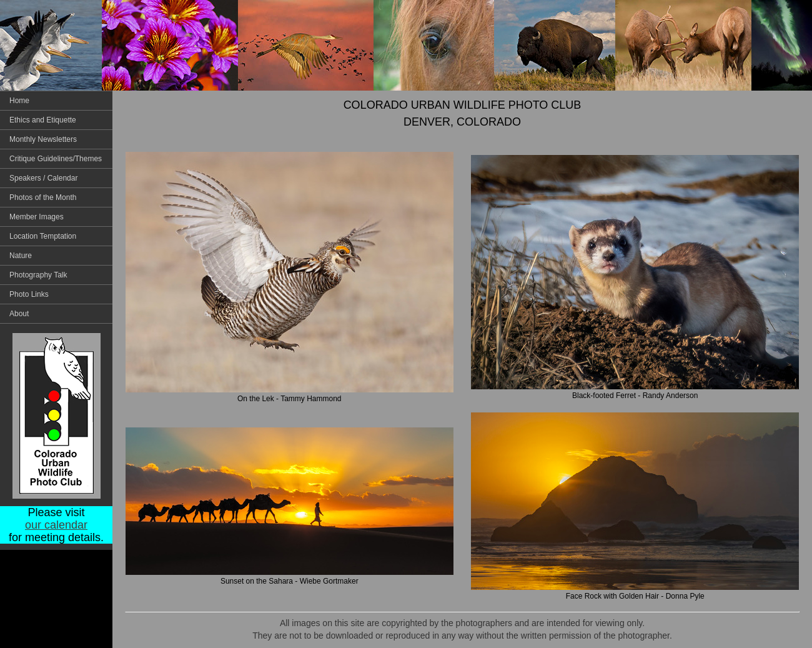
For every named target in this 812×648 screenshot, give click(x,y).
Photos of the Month (43, 197)
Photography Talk (38, 275)
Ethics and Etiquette (43, 120)
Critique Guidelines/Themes (56, 159)
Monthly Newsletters (43, 139)
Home (19, 101)
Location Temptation (43, 236)
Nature (21, 256)
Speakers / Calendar (43, 178)
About (19, 314)
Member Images (37, 217)
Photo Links (29, 294)
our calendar (56, 525)
